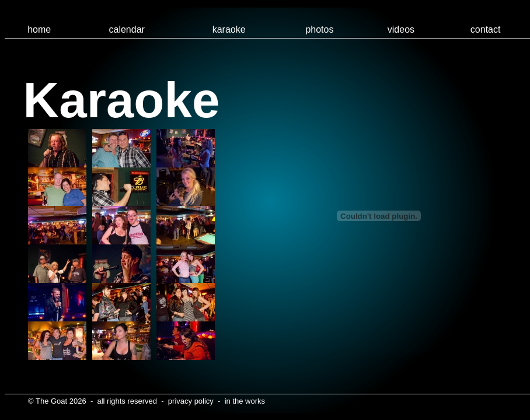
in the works (245, 401)
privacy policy (191, 401)
